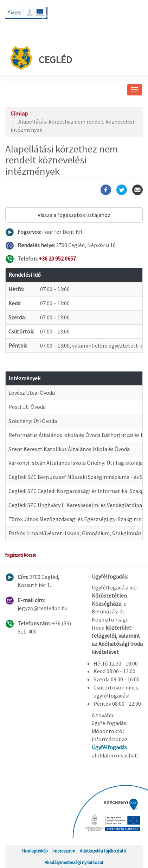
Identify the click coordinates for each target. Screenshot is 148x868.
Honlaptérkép (35, 851)
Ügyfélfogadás (109, 747)
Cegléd (41, 58)
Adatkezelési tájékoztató (103, 851)
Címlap (19, 113)
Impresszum (64, 851)
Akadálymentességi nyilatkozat (74, 862)
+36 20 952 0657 (57, 258)
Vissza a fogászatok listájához (74, 215)
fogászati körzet (21, 555)
